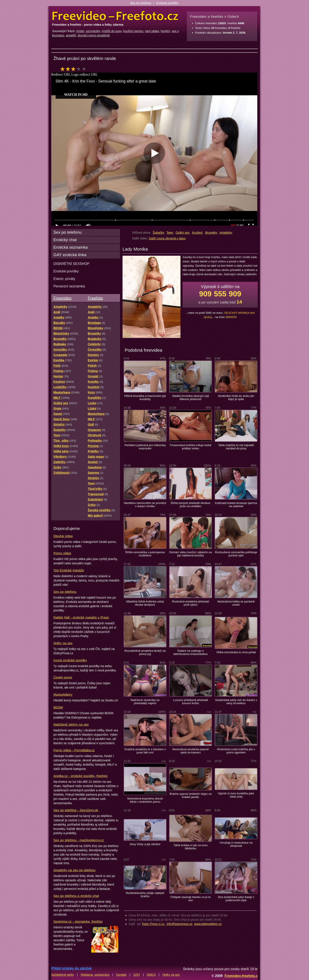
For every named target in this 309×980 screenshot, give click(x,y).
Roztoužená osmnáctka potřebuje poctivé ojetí (236, 554)
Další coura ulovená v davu (167, 238)
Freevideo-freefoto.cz (242, 976)
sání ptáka (152, 31)
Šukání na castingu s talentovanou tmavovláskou (191, 652)
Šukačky (158, 233)
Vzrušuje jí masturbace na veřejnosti (236, 844)
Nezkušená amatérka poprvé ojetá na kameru (190, 751)
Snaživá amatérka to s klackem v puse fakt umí (145, 751)
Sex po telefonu (141, 3)
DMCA (151, 975)
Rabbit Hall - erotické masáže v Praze (81, 617)
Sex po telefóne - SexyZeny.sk (76, 810)
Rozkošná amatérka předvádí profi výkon (191, 603)
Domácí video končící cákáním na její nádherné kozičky (191, 554)
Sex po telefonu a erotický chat (76, 896)
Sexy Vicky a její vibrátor (145, 844)
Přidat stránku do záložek (71, 968)
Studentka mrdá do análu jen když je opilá (236, 397)
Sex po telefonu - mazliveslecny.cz (79, 840)
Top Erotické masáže (69, 570)
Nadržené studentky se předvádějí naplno (145, 702)
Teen (170, 233)
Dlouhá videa (63, 536)
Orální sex (183, 233)
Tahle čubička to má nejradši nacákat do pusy (236, 447)
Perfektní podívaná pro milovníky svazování (145, 447)
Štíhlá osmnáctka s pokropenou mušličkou (145, 554)
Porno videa (62, 553)
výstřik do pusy (112, 31)
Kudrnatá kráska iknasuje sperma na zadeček (236, 505)
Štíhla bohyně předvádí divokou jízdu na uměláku (190, 505)
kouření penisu (133, 31)
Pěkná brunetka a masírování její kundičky (145, 397)
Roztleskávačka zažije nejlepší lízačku (145, 895)
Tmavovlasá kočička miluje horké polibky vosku (191, 447)
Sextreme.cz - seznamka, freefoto (78, 921)
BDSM (58, 707)
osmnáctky (93, 31)
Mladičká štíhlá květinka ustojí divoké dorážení (145, 603)
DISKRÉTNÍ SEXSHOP (71, 264)
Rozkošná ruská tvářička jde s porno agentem (236, 751)
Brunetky (211, 233)
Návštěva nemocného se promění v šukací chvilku (145, 505)
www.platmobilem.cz (208, 924)
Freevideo (62, 298)
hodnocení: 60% (74, 69)
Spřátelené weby (63, 975)
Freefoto (95, 298)
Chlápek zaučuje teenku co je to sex (191, 899)
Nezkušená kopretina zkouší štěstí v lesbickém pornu (145, 800)
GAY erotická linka (70, 255)
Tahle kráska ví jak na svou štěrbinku (191, 847)
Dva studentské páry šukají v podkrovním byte (236, 899)
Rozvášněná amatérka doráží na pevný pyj (145, 652)
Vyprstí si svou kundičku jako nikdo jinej (236, 795)
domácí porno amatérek (94, 35)
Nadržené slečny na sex (71, 724)
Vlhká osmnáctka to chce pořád (236, 652)
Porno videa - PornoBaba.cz (74, 750)
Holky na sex (63, 643)
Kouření (197, 233)
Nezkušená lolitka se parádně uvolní (236, 603)
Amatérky (226, 233)
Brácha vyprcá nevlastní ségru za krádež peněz (191, 795)
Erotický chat (65, 240)
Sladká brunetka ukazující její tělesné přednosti (191, 397)
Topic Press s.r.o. (153, 924)
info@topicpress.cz (180, 924)
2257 (137, 975)
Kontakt (121, 975)
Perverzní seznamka (69, 286)
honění (165, 31)
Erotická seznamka (71, 247)
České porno (63, 677)
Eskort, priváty (64, 279)
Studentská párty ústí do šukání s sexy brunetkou (236, 702)
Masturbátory (63, 694)
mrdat (80, 31)
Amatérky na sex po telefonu (74, 870)
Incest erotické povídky (70, 660)
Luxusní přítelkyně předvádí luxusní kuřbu (191, 702)
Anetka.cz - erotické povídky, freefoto (80, 776)
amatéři (71, 35)
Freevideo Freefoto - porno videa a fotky (115, 16)
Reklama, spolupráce (95, 975)
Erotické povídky (167, 3)
